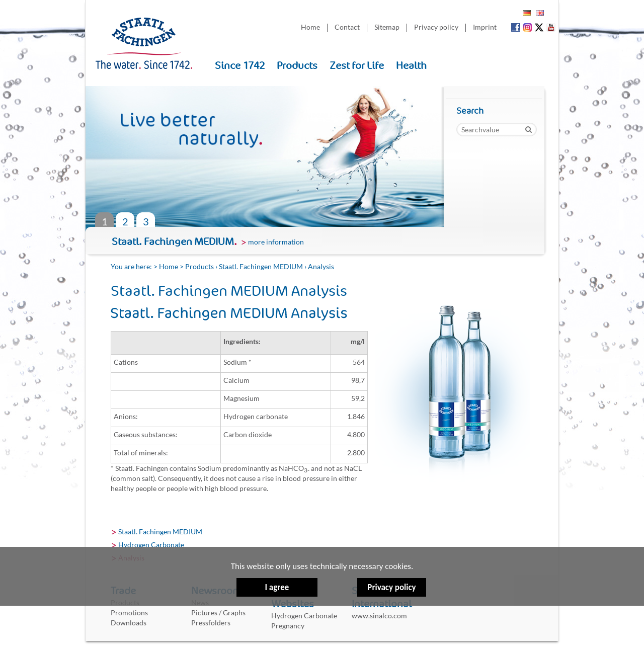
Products (199, 266)
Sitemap (387, 27)
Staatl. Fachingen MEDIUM (261, 266)
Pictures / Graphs (218, 613)
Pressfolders (211, 623)
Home (310, 27)
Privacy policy (391, 554)
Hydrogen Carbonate (151, 545)
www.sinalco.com (379, 616)
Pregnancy (288, 626)
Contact (347, 27)
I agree (277, 588)
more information (276, 242)
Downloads (129, 623)
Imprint (485, 27)
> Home (166, 266)
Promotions (129, 613)
